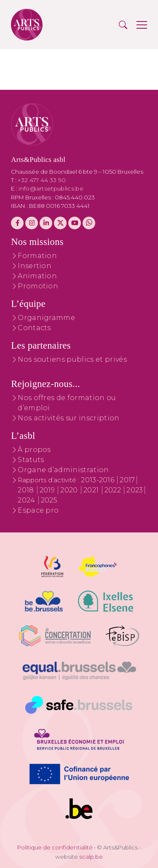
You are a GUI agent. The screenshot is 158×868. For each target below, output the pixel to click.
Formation (37, 256)
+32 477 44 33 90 (42, 180)
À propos (34, 450)
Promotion (38, 286)
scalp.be (91, 857)
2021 (92, 490)
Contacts (34, 328)
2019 (48, 490)
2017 (127, 480)
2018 (27, 490)
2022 (114, 490)
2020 (70, 490)
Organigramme (46, 318)
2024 (27, 500)
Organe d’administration (63, 470)
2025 (49, 500)
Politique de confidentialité (55, 847)
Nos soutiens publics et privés (72, 359)
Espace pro (38, 510)
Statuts (31, 460)
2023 (135, 490)
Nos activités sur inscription (68, 418)
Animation (37, 276)
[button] (123, 25)
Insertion (35, 266)
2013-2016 (98, 480)
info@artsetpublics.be (51, 188)
